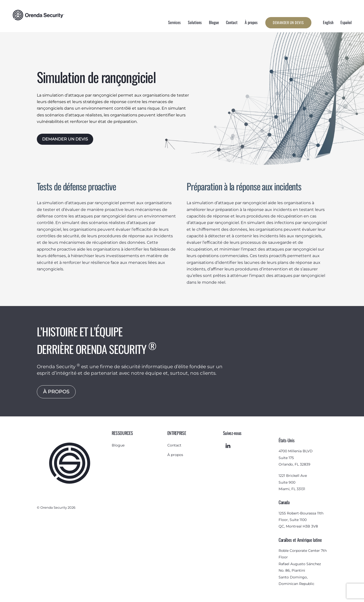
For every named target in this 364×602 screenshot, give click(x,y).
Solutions (195, 22)
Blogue (214, 22)
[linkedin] (228, 445)
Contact (232, 22)
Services (174, 22)
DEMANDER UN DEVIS (65, 139)
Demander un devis (288, 22)
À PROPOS (56, 391)
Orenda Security (54, 507)
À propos (251, 22)
